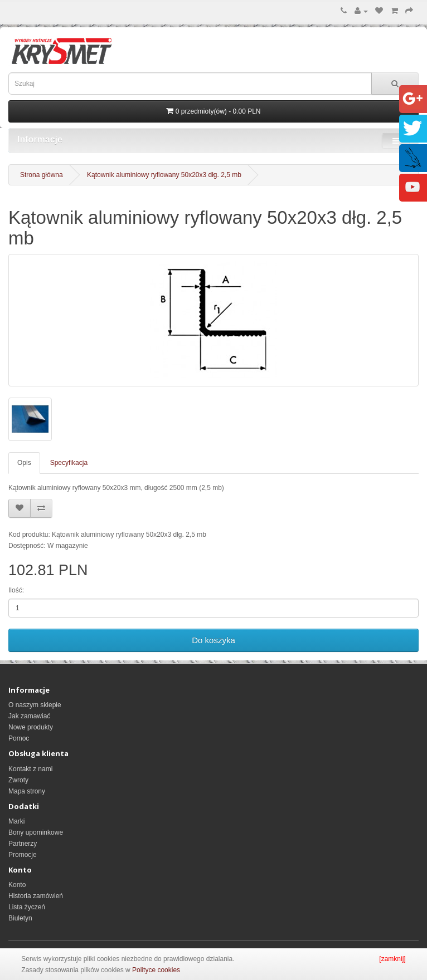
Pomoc (19, 738)
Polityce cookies (156, 970)
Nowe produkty (31, 727)
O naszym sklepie (35, 705)
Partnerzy (23, 844)
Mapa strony (27, 791)
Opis (24, 463)
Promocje (23, 855)
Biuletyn (20, 918)
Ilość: (16, 590)
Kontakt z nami (30, 769)
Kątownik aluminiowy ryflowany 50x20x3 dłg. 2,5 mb (164, 175)
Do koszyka (213, 640)
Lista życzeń (27, 907)
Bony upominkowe (36, 832)
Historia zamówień (36, 896)
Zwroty (18, 780)
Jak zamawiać (29, 716)
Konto (17, 885)
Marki (16, 821)
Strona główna (42, 175)
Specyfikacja (69, 463)
